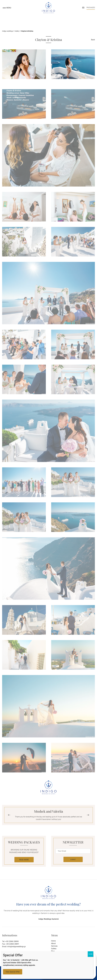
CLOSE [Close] (90, 954)
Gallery (54, 949)
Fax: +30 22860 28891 (11, 944)
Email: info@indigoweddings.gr (14, 947)
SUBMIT (73, 859)
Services (54, 946)
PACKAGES (91, 8)
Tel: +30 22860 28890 (10, 941)
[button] (88, 815)
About (53, 943)
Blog (53, 951)
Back (93, 40)
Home (53, 941)
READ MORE (24, 860)
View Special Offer (13, 972)
